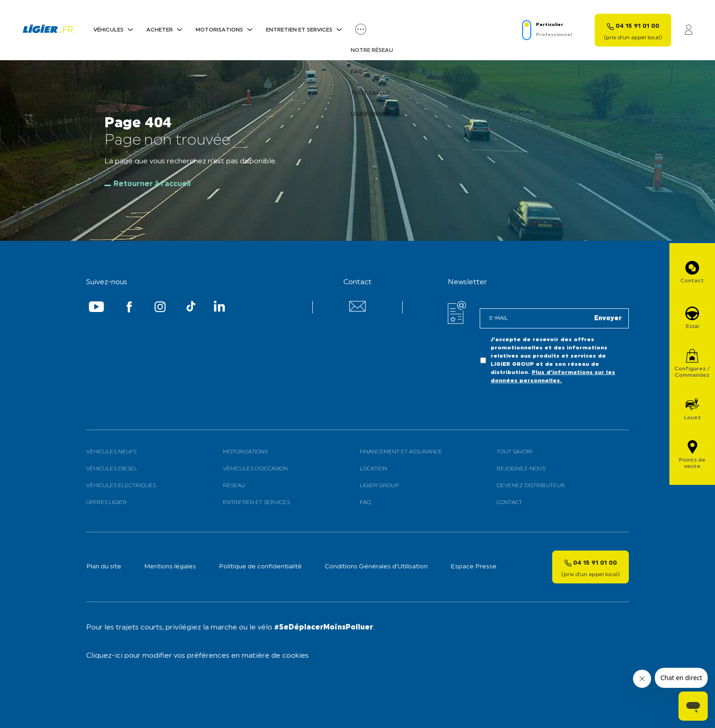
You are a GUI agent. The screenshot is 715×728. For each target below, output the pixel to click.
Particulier (549, 25)
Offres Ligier (106, 503)
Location (373, 469)
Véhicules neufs (111, 452)
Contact (509, 503)
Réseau (234, 486)
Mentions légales (170, 567)
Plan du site (104, 567)
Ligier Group (379, 486)
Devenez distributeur (531, 486)
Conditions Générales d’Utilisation (376, 567)
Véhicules (109, 30)
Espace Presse (474, 567)
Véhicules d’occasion (255, 469)
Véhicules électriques (121, 486)
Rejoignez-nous (521, 469)
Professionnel (554, 35)
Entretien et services (299, 30)
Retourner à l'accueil (152, 184)
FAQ (365, 503)
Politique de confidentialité (260, 567)
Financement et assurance (401, 452)
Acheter (160, 30)
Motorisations (219, 30)
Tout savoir (515, 452)
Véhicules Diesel (112, 469)
